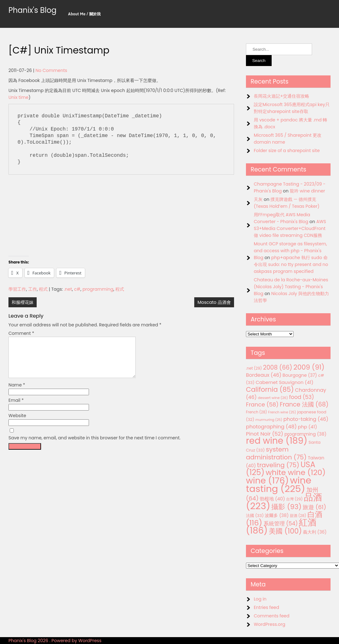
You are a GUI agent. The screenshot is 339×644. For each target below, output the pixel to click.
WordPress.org (270, 624)
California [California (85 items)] (270, 389)
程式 (43, 289)
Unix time (18, 97)
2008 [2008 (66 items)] (277, 368)
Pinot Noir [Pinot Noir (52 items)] (265, 434)
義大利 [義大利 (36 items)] (315, 532)
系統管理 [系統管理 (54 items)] (281, 524)
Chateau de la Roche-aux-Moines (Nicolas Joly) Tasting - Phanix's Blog (291, 287)
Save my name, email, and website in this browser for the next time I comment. (94, 445)
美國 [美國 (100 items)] (285, 531)
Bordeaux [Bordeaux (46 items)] (264, 375)
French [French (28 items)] (256, 412)
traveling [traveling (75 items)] (278, 465)
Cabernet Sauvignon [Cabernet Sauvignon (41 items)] (284, 382)
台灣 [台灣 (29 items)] (294, 499)
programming (98, 289)
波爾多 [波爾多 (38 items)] (277, 515)
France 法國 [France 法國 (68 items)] (304, 404)
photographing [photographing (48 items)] (271, 427)
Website (17, 423)
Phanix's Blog (32, 10)
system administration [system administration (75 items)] (276, 453)
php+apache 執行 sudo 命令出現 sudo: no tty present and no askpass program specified (291, 264)
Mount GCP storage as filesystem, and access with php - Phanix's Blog (290, 251)
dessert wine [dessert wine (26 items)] (273, 398)
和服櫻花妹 (23, 302)
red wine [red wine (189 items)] (277, 441)
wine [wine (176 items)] (267, 480)
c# (77, 289)
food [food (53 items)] (302, 397)
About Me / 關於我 (84, 14)
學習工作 (17, 289)
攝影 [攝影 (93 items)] (286, 507)
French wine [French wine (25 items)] (282, 412)
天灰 (258, 199)
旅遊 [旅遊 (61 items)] (314, 507)
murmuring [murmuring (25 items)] (269, 420)
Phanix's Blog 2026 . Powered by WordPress (55, 641)
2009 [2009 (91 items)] (309, 367)
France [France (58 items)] (262, 404)
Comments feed (272, 616)
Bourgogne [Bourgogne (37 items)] (300, 375)
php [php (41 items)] (308, 427)
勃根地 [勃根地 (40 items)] (272, 499)
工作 (33, 289)
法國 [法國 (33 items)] (255, 516)
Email (16, 408)
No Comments (51, 70)
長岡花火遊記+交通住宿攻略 (282, 96)
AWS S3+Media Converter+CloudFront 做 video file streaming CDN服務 (290, 228)
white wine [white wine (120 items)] (296, 472)
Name (17, 392)
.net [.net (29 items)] (254, 368)
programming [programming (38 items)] (305, 434)
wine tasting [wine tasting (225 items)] (279, 484)
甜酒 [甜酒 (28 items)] (298, 516)
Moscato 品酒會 (214, 302)
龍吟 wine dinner (308, 191)
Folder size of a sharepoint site (287, 151)
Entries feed (266, 607)
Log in (260, 599)
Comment (21, 333)
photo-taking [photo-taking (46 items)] (306, 419)
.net (68, 289)
